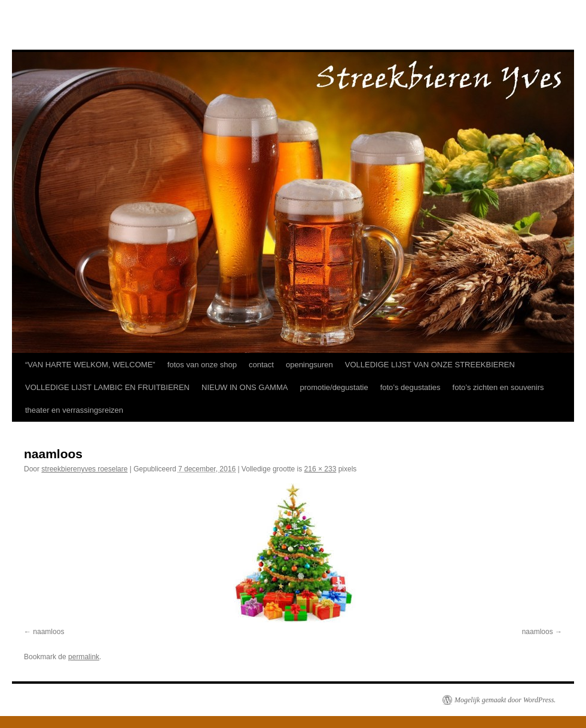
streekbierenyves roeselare (84, 469)
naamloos (48, 632)
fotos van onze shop (202, 365)
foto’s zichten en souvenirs (498, 387)
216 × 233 (321, 469)
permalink (84, 657)
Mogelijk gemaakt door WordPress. (505, 700)
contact (261, 365)
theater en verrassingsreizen (74, 410)
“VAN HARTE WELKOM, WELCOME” (90, 365)
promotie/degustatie (334, 387)
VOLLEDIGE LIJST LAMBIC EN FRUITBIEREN (107, 387)
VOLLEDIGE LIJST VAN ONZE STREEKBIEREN (430, 365)
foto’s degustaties (410, 387)
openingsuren (309, 365)
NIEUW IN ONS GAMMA (245, 387)
